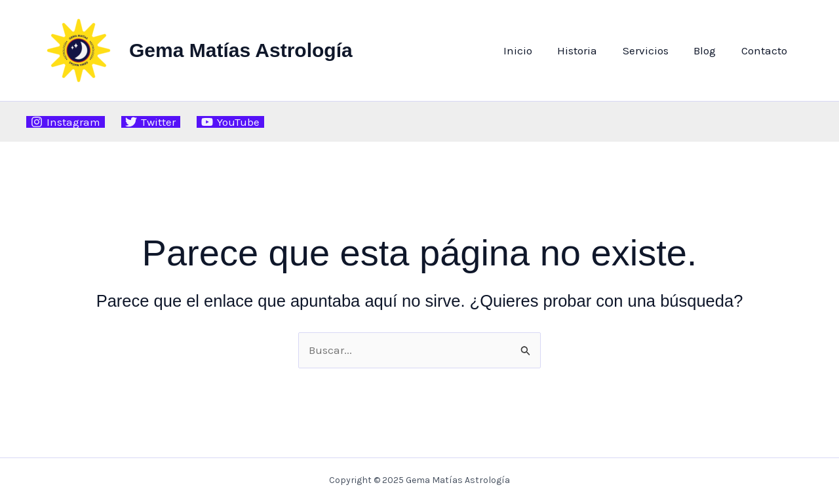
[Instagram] (66, 122)
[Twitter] (151, 122)
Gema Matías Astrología (241, 50)
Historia (588, 50)
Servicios (653, 50)
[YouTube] (230, 122)
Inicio (531, 50)
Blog (709, 50)
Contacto (766, 50)
